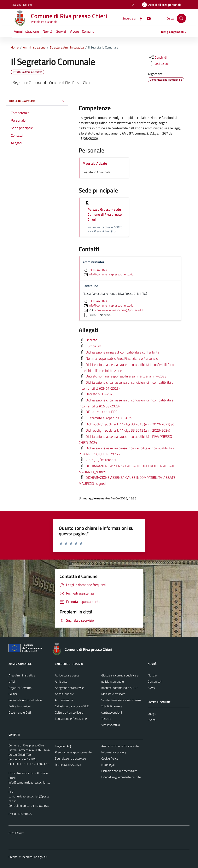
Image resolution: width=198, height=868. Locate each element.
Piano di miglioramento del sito (121, 777)
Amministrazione (26, 31)
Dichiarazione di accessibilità (119, 771)
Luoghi (152, 714)
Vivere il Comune (82, 31)
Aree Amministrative (22, 675)
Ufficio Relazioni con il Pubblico (28, 773)
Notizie (152, 675)
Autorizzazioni (64, 700)
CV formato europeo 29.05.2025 (109, 418)
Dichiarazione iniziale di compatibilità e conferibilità (122, 352)
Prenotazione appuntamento (73, 752)
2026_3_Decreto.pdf (101, 460)
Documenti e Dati (20, 712)
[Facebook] (139, 18)
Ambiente (61, 681)
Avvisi (151, 688)
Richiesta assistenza (68, 765)
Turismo (106, 719)
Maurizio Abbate (95, 163)
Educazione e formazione (71, 719)
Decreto (91, 340)
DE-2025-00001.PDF (102, 412)
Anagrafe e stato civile (69, 688)
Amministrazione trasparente (120, 746)
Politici (13, 694)
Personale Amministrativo (25, 700)
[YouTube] (147, 18)
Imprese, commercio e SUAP (119, 688)
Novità (48, 31)
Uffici (12, 681)
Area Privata (16, 833)
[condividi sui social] (158, 57)
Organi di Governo (20, 688)
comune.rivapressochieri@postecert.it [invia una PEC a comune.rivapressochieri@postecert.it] (119, 310)
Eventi (152, 720)
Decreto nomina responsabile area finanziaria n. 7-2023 (126, 376)
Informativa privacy (114, 752)
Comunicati (155, 681)
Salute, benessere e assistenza (121, 700)
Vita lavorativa (111, 725)
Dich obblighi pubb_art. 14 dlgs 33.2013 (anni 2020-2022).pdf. (131, 424)
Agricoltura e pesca (67, 675)
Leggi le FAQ (63, 746)
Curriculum (93, 346)
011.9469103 (95, 270)
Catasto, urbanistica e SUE (72, 706)
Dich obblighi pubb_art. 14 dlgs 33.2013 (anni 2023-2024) (128, 430)
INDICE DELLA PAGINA (37, 101)
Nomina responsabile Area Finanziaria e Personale (122, 358)
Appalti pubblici (65, 694)
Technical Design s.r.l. (35, 857)
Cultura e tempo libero (69, 712)
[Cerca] (181, 18)
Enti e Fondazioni (20, 706)
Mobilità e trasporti (113, 694)
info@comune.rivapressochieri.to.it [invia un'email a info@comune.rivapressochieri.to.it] (108, 274)
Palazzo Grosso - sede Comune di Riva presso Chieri (105, 214)
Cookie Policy (110, 758)
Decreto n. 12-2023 (100, 394)
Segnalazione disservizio (70, 758)
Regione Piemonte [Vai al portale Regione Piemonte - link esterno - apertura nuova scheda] (22, 5)
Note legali (108, 765)
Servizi (61, 31)
